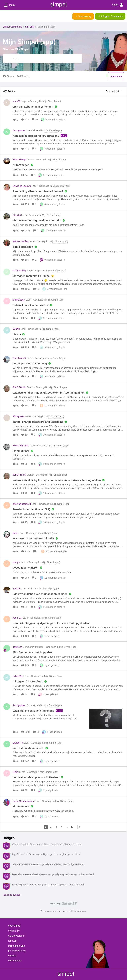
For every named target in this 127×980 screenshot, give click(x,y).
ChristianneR (19, 358)
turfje (15, 533)
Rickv (16, 772)
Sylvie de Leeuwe (22, 186)
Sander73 (18, 743)
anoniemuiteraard (22, 504)
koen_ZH (17, 618)
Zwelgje (16, 844)
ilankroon (17, 647)
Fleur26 (17, 215)
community (14, 931)
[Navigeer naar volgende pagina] (79, 827)
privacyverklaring (17, 951)
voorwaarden (15, 961)
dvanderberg (19, 271)
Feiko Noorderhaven (23, 801)
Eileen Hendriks (21, 446)
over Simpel (14, 926)
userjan (17, 562)
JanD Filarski (19, 387)
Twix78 (16, 589)
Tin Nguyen (19, 416)
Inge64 (16, 854)
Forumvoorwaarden (51, 911)
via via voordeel (16, 936)
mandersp (17, 885)
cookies (12, 956)
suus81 (16, 101)
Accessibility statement (75, 911)
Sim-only (30, 27)
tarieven (12, 941)
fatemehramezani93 (22, 874)
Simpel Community (12, 27)
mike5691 (18, 676)
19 (72, 827)
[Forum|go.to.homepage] (19, 16)
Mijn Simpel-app (17, 946)
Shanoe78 (18, 864)
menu (10, 5)
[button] (4, 17)
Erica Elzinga (20, 160)
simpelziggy (19, 300)
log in (118, 5)
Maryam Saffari (21, 241)
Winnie (16, 329)
